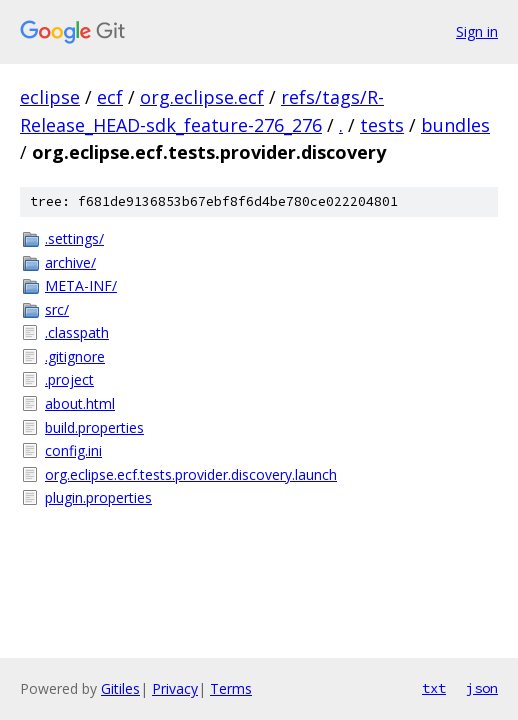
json (482, 688)
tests (382, 125)
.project (69, 379)
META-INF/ (81, 285)
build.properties (94, 427)
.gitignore (75, 356)
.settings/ (74, 238)
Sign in (477, 31)
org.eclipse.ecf (202, 97)
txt (434, 688)
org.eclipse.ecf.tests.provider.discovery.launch (191, 474)
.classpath (77, 332)
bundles (455, 125)
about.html (80, 403)
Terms (231, 688)
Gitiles (120, 688)
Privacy (175, 688)
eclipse (50, 97)
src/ (57, 309)
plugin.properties (98, 497)
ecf (110, 97)
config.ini (73, 450)
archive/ (70, 262)
